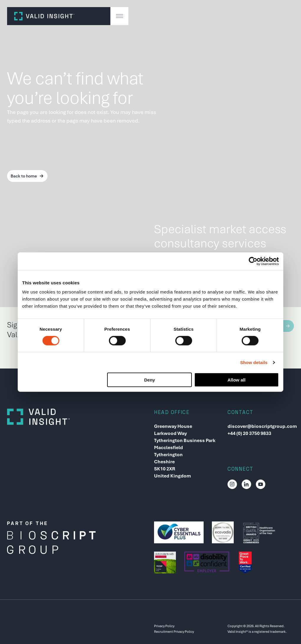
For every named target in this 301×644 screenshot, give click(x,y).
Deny (150, 380)
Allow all (237, 380)
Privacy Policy (164, 626)
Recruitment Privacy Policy (174, 632)
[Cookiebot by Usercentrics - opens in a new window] (253, 261)
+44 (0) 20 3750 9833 (249, 433)
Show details (254, 362)
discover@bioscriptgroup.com (261, 426)
